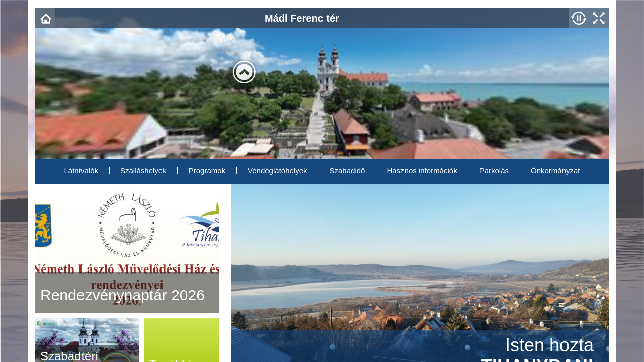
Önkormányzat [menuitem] (555, 171)
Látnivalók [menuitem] (81, 171)
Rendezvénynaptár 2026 (123, 295)
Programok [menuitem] (207, 171)
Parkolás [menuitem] (494, 171)
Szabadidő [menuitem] (347, 171)
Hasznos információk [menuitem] (422, 171)
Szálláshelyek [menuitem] (143, 171)
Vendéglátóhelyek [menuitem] (277, 171)
